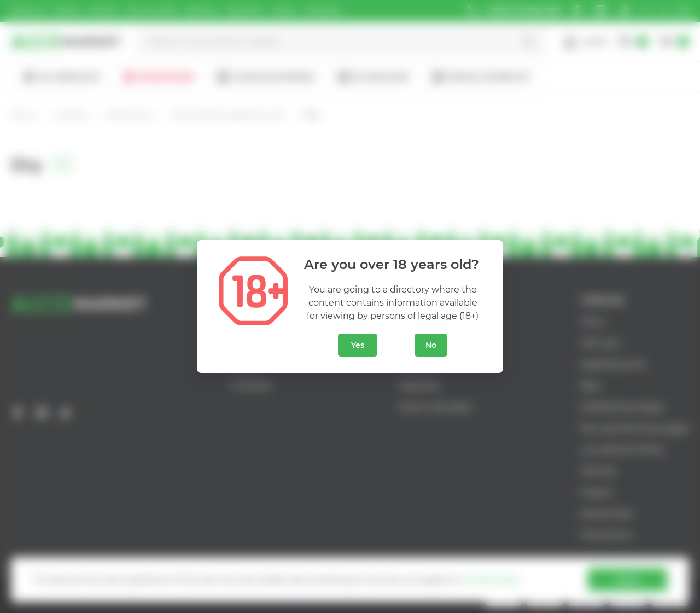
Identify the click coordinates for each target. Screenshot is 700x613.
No (431, 345)
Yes (358, 345)
